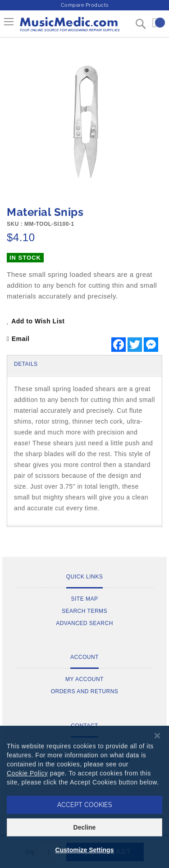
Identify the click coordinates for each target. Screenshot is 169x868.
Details (26, 364)
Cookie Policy (27, 773)
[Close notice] (157, 736)
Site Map (84, 599)
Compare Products (85, 5)
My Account (84, 679)
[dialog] (84, 797)
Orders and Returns (85, 691)
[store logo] (69, 28)
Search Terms (84, 611)
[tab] (84, 365)
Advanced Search (84, 623)
